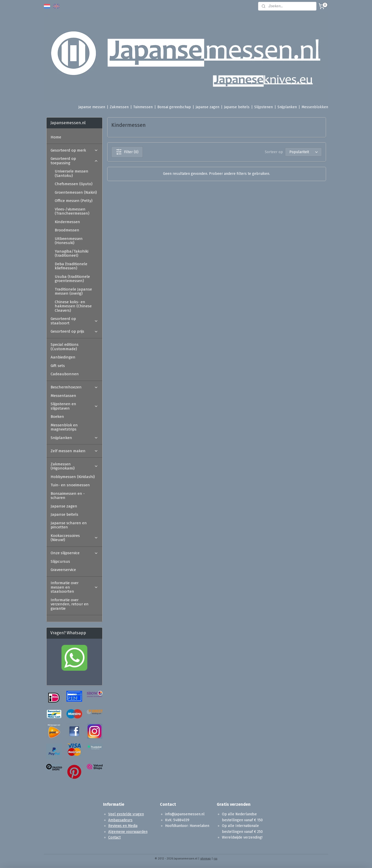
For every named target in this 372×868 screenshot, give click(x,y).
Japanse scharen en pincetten (69, 525)
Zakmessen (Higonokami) (74, 466)
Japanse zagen (207, 107)
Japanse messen (92, 107)
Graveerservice (63, 570)
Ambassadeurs (120, 820)
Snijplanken (287, 107)
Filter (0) (127, 152)
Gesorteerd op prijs (74, 331)
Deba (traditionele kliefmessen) (71, 266)
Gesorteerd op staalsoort (74, 321)
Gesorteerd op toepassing (74, 161)
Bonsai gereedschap (174, 107)
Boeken (57, 417)
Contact (114, 837)
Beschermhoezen (74, 387)
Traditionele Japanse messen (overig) (73, 291)
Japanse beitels (237, 107)
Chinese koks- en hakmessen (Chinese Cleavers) (73, 306)
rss (215, 859)
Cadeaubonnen (65, 374)
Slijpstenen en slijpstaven (74, 406)
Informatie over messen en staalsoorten (74, 587)
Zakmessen (119, 107)
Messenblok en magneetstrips (64, 427)
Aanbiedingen (63, 357)
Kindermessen (67, 222)
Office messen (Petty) (74, 201)
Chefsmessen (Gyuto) (74, 184)
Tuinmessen (143, 107)
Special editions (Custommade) (65, 347)
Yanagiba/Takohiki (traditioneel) (72, 253)
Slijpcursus (60, 561)
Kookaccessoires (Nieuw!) (74, 538)
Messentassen (63, 396)
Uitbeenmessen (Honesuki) (69, 241)
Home (56, 137)
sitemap (206, 859)
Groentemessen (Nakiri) (76, 192)
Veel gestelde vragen (126, 814)
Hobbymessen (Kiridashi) (73, 477)
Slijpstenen (263, 107)
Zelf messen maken (74, 451)
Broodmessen (67, 230)
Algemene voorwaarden (128, 832)
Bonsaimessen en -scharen (68, 496)
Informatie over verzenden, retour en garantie (70, 604)
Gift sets (58, 366)
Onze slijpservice (74, 553)
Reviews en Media (123, 826)
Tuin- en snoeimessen (70, 485)
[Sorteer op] (303, 152)
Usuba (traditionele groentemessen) (72, 279)
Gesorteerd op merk (74, 150)
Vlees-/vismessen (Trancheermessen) (72, 211)
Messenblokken (315, 107)
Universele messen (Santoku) (72, 173)
